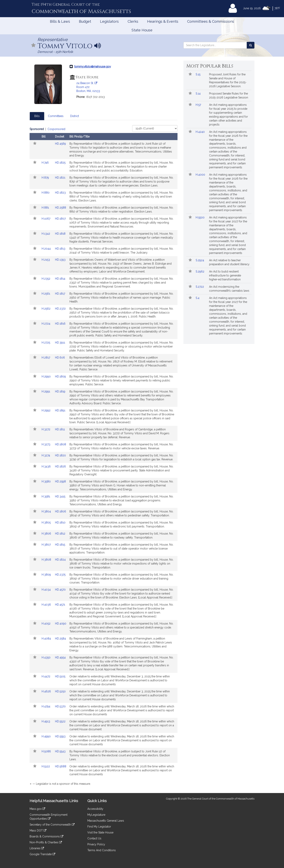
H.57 (199, 105)
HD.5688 (61, 766)
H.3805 (47, 522)
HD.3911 (60, 343)
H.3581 (46, 496)
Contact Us (94, 838)
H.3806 (47, 534)
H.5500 (200, 217)
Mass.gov (37, 809)
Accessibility (95, 809)
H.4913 (46, 721)
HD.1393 (60, 260)
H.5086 (47, 751)
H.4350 (46, 657)
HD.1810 (60, 522)
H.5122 (46, 766)
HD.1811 (60, 429)
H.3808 (47, 560)
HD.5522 (60, 721)
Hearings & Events (163, 21)
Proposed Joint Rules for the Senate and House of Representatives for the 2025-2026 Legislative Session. (228, 80)
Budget (85, 21)
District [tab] (75, 116)
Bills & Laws (60, 21)
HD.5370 (60, 706)
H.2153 (46, 260)
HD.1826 (60, 466)
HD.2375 (60, 575)
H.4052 (46, 624)
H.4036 (47, 605)
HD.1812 (60, 534)
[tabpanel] (104, 457)
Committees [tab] (56, 116)
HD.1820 (60, 455)
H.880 (46, 193)
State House (142, 30)
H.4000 (201, 175)
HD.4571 (60, 605)
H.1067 (46, 219)
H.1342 (46, 234)
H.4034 (47, 590)
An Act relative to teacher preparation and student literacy (229, 262)
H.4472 (46, 676)
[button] (34, 45)
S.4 (198, 298)
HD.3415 (60, 496)
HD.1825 (60, 163)
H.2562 (46, 309)
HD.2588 (61, 208)
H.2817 (46, 358)
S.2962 (200, 272)
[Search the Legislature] (251, 45)
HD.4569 (60, 144)
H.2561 (46, 294)
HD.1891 (60, 410)
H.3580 (47, 481)
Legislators (109, 21)
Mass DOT (38, 831)
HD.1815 (60, 545)
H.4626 (47, 691)
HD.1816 (60, 324)
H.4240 (201, 132)
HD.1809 (60, 376)
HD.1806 (61, 511)
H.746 (46, 163)
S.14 (199, 94)
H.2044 (47, 249)
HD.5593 (60, 736)
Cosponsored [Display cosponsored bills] (56, 129)
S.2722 (200, 287)
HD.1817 (60, 294)
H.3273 (46, 444)
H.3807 (47, 545)
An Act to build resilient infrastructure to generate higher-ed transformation (225, 275)
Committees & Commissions (211, 21)
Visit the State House (100, 832)
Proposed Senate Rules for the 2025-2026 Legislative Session (229, 96)
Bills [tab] (37, 116)
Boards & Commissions (46, 836)
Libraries (37, 848)
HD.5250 (60, 691)
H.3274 (46, 455)
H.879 (46, 178)
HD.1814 (60, 279)
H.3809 (47, 575)
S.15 (198, 74)
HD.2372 (60, 309)
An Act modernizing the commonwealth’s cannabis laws (229, 289)
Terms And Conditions (102, 850)
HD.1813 (60, 249)
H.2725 (46, 343)
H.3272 (46, 429)
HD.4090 (61, 624)
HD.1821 (60, 178)
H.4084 (47, 639)
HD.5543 (60, 751)
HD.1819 (60, 391)
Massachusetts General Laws (106, 821)
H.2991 (46, 391)
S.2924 (200, 260)
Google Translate (42, 854)
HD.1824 (60, 560)
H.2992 (46, 410)
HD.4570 (60, 590)
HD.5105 (60, 676)
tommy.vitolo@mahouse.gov (93, 66)
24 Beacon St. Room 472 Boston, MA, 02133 (88, 87)
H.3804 (47, 511)
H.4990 (47, 736)
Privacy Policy (96, 844)
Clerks (133, 21)
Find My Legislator (99, 827)
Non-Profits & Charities (46, 842)
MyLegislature (96, 815)
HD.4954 (60, 657)
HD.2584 (60, 639)
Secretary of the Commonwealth (52, 825)
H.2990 (47, 376)
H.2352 (46, 279)
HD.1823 (60, 193)
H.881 (46, 208)
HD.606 (60, 358)
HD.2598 (60, 481)
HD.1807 (60, 219)
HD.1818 (60, 234)
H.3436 (47, 466)
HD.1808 (61, 444)
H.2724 (46, 324)
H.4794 (46, 706)
